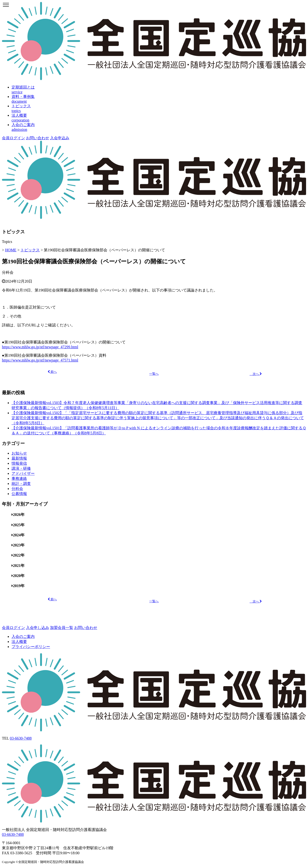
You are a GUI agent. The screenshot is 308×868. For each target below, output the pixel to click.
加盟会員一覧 (62, 628)
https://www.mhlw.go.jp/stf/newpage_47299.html (40, 347)
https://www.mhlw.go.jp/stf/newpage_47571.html (40, 360)
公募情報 (19, 494)
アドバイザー (23, 473)
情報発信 (19, 463)
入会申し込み (38, 628)
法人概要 (19, 642)
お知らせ (19, 453)
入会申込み (60, 138)
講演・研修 (21, 468)
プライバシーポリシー (31, 647)
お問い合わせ (38, 138)
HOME (11, 250)
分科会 (8, 272)
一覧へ (154, 374)
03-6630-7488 (21, 738)
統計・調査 (21, 484)
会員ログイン (13, 138)
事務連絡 (19, 478)
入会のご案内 (23, 637)
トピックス (30, 250)
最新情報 (19, 458)
